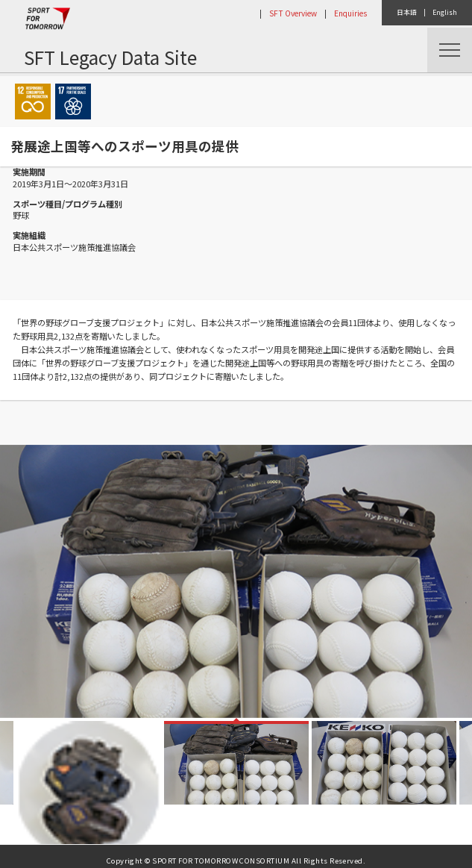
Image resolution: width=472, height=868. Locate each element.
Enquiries (350, 13)
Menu (450, 50)
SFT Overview (293, 13)
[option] (236, 581)
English (445, 12)
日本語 (407, 12)
